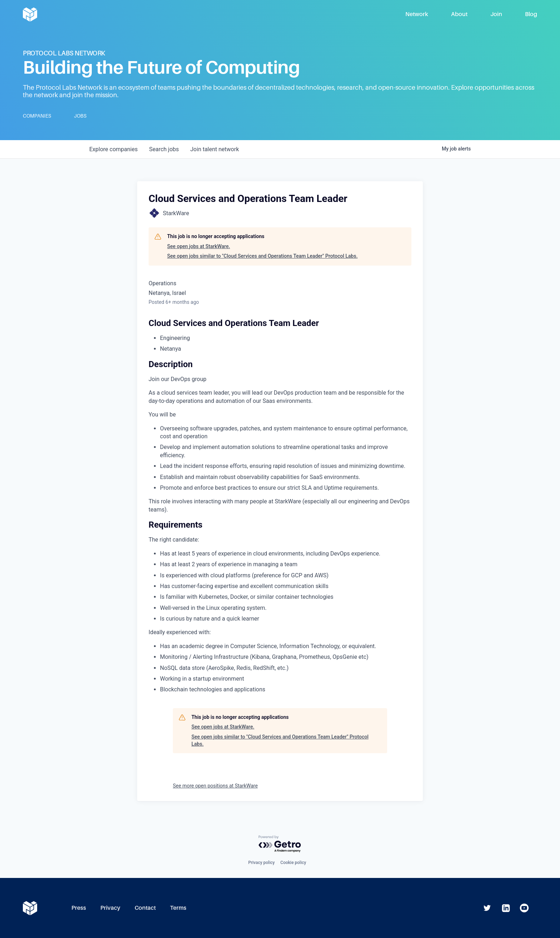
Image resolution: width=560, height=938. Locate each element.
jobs (164, 149)
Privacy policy (261, 863)
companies (113, 149)
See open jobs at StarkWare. (199, 246)
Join (496, 14)
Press (79, 908)
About (459, 14)
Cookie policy (293, 863)
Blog (531, 14)
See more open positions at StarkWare (215, 786)
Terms (178, 908)
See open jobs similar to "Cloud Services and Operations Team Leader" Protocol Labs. (262, 256)
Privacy (110, 908)
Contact (145, 908)
